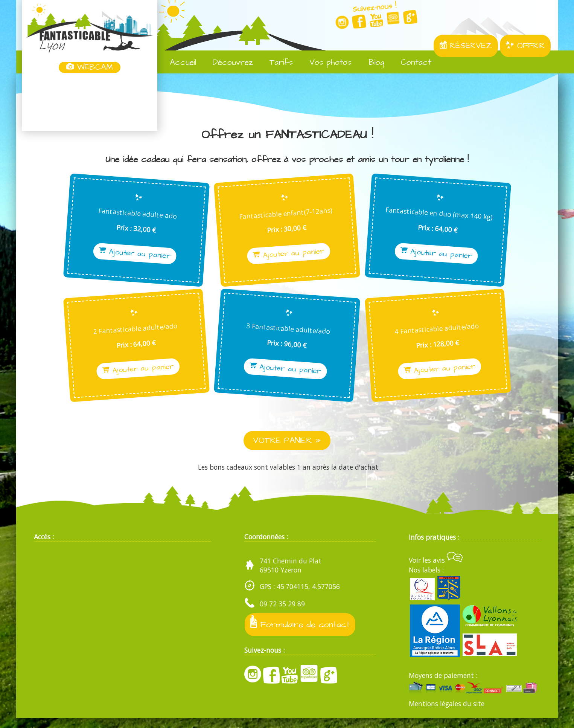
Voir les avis (436, 570)
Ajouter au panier (106, 254)
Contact (411, 63)
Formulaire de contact (301, 633)
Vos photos (325, 63)
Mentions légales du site (447, 714)
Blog (371, 63)
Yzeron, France (90, 103)
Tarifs (276, 63)
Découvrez (227, 63)
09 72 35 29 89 (282, 614)
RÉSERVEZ (466, 46)
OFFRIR (525, 46)
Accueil (177, 63)
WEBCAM (90, 67)
